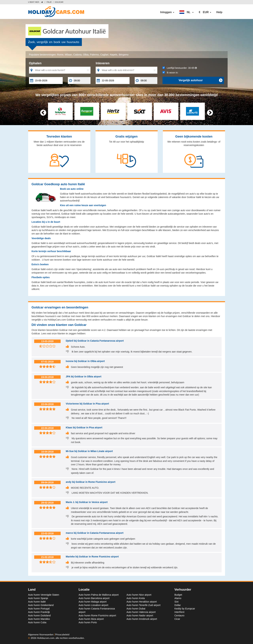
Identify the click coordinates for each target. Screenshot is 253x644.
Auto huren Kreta (136, 598)
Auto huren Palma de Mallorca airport (99, 595)
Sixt (176, 602)
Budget (178, 595)
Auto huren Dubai (136, 609)
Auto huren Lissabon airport (93, 605)
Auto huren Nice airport (139, 595)
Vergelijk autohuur (200, 80)
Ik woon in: (170, 73)
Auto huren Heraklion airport (142, 602)
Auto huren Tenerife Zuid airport (144, 605)
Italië (49, 2)
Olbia (86, 55)
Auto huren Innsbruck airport (142, 619)
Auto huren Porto (88, 622)
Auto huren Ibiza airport (91, 619)
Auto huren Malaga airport (93, 602)
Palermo (94, 55)
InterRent (179, 612)
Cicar (177, 619)
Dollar (178, 605)
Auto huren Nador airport (140, 615)
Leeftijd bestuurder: (180, 68)
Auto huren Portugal (39, 609)
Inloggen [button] (167, 12)
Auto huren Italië (37, 602)
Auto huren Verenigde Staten (44, 595)
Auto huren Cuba (37, 622)
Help (219, 12)
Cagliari (104, 55)
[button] (187, 12)
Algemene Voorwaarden (41, 634)
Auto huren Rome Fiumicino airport (97, 615)
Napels (114, 55)
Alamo (178, 598)
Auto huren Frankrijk (39, 612)
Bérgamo (124, 55)
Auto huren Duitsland (39, 615)
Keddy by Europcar (185, 609)
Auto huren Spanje (38, 598)
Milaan (68, 55)
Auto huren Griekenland (41, 605)
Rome (60, 55)
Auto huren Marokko (39, 619)
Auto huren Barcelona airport (94, 598)
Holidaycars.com (46, 638)
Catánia (77, 55)
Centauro (179, 615)
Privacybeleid (62, 634)
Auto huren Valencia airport (141, 612)
